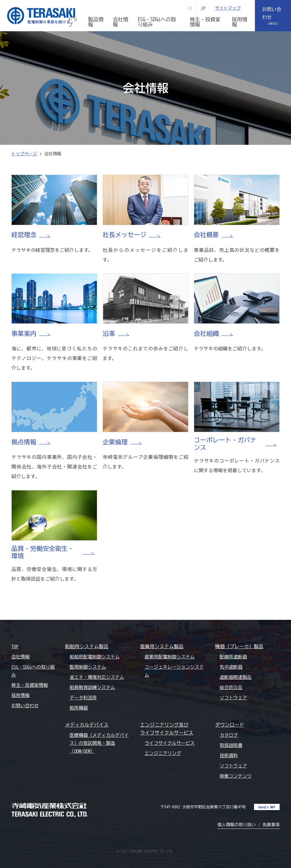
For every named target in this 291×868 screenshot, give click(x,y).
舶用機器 (79, 708)
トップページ (24, 154)
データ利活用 (83, 698)
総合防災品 (231, 687)
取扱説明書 (231, 745)
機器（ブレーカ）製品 (239, 646)
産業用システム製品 (162, 646)
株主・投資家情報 (30, 685)
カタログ (229, 735)
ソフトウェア (233, 698)
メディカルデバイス (87, 725)
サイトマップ (228, 8)
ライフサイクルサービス (170, 743)
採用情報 (20, 695)
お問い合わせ (272, 13)
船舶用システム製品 (87, 646)
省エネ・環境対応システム (97, 677)
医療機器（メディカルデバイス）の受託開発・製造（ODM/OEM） (99, 743)
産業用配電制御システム (170, 657)
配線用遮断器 (233, 657)
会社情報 (20, 657)
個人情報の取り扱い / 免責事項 (249, 825)
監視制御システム (88, 667)
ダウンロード (230, 725)
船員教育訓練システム (92, 687)
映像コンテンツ (236, 776)
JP (203, 8)
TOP (15, 647)
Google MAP (267, 807)
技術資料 (229, 756)
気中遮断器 (231, 667)
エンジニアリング (163, 753)
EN (190, 8)
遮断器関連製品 (236, 677)
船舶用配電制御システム (95, 657)
